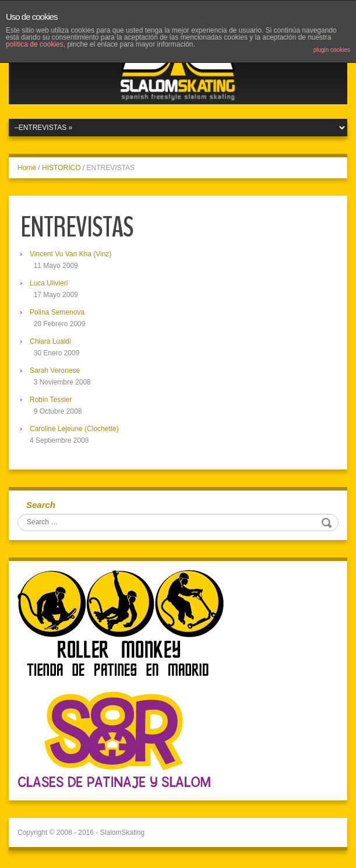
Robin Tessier (51, 400)
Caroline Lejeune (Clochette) (74, 429)
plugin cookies (332, 50)
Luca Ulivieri (49, 283)
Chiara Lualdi (50, 341)
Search (41, 505)
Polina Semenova (57, 312)
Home (27, 168)
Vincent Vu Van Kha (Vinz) (71, 254)
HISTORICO (61, 168)
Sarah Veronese (55, 371)
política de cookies (35, 44)
